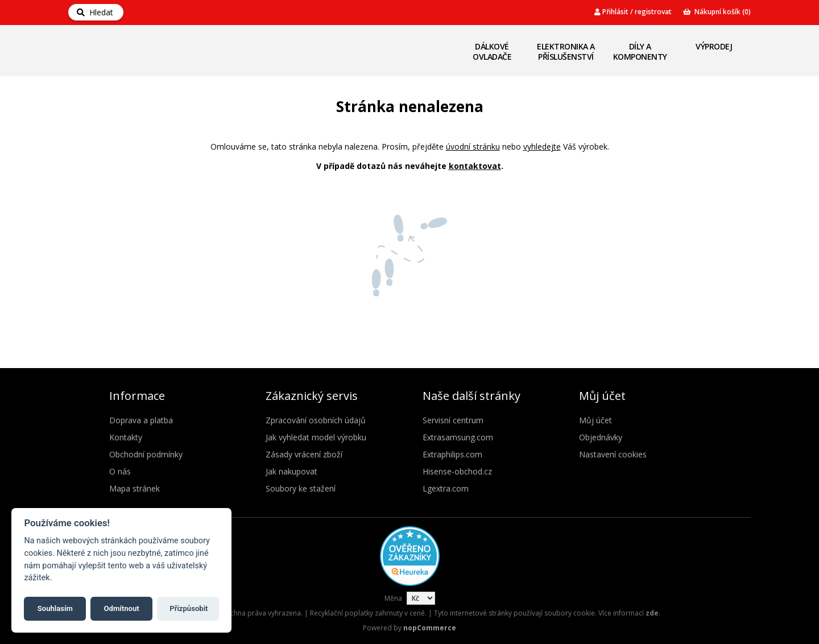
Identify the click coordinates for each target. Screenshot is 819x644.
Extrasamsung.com (458, 437)
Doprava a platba (141, 420)
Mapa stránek (135, 488)
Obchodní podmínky (146, 454)
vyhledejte (542, 146)
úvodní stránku (473, 146)
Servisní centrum (453, 420)
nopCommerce (430, 628)
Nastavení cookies (613, 454)
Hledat (95, 12)
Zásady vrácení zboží (304, 454)
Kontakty (126, 437)
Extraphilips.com (452, 454)
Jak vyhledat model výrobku (316, 437)
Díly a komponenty (640, 51)
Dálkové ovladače (492, 51)
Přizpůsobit (189, 608)
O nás (120, 471)
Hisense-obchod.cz (457, 471)
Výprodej (714, 46)
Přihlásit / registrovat (633, 12)
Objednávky (601, 437)
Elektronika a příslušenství (566, 51)
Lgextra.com (446, 488)
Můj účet (595, 420)
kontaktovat (475, 166)
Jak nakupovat (291, 471)
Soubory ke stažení (301, 488)
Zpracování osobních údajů (316, 420)
